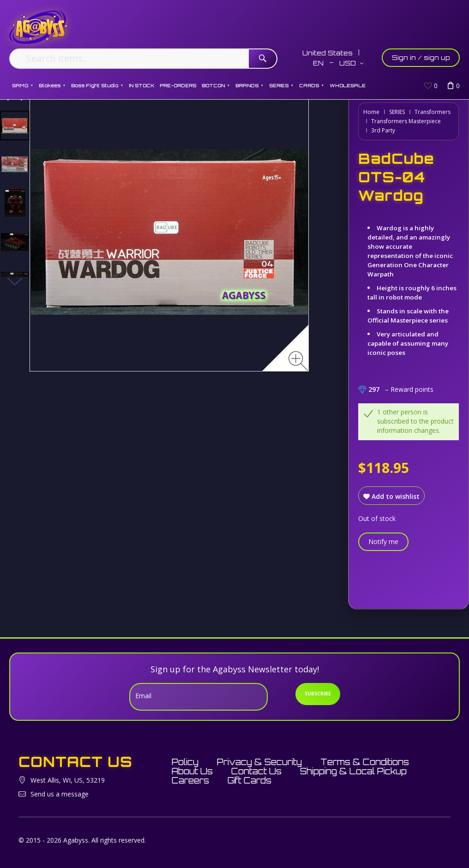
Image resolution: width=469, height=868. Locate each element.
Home (371, 112)
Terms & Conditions (365, 762)
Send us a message (60, 794)
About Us (192, 771)
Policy (185, 762)
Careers (190, 780)
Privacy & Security (259, 762)
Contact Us (256, 771)
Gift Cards (250, 780)
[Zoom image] (298, 361)
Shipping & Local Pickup (353, 771)
